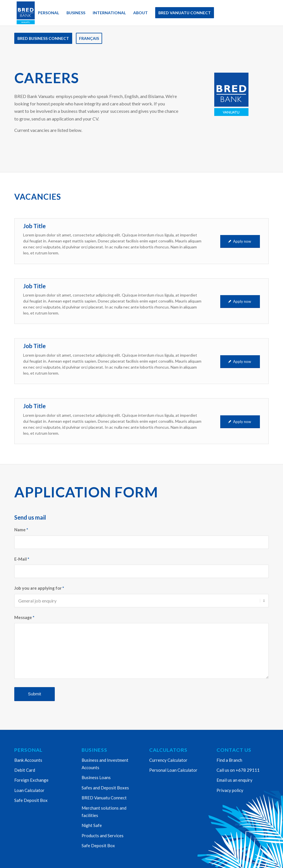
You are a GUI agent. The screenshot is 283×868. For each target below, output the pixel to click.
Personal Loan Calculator (173, 770)
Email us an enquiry (235, 780)
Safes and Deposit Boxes (105, 788)
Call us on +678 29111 (238, 770)
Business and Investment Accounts (105, 764)
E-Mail (22, 559)
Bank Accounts (28, 760)
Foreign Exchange (31, 780)
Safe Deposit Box (31, 800)
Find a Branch (229, 760)
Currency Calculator (168, 760)
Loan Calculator (29, 790)
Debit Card (25, 770)
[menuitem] (24, 13)
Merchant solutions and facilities (104, 812)
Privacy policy (230, 790)
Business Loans (96, 777)
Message (24, 617)
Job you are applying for (39, 588)
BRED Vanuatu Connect (104, 798)
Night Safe (92, 825)
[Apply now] (240, 241)
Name (21, 530)
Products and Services (103, 836)
